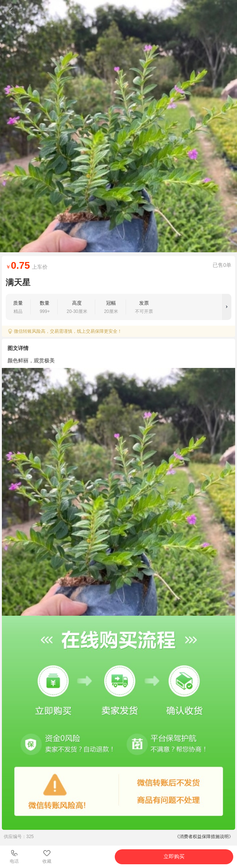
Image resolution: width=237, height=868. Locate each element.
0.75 (20, 265)
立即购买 (174, 856)
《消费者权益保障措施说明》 (204, 837)
